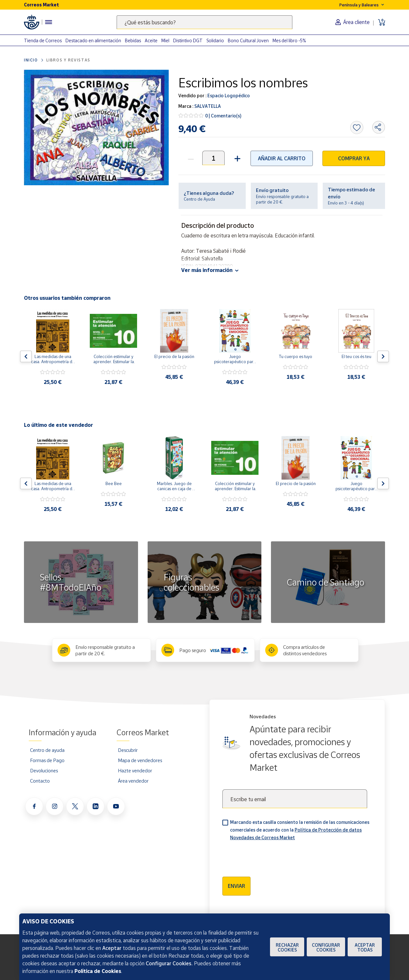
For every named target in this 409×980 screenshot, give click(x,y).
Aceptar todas (365, 947)
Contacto (40, 781)
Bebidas (133, 40)
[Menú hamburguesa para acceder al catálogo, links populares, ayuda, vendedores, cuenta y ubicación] (49, 22)
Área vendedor (133, 781)
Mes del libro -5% (289, 40)
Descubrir (128, 750)
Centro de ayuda (47, 750)
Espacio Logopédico (228, 96)
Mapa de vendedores (140, 760)
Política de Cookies (98, 971)
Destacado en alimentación (93, 40)
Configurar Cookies (326, 947)
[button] (237, 158)
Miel (165, 40)
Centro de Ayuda (199, 199)
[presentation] (271, 857)
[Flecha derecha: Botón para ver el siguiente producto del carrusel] (383, 356)
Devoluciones (44, 770)
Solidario (215, 40)
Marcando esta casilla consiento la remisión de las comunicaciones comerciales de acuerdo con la (300, 830)
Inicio (31, 60)
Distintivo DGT (188, 40)
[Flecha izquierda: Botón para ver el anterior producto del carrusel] (26, 356)
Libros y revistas (68, 60)
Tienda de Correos (43, 40)
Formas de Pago (47, 760)
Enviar (236, 886)
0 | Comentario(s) (223, 116)
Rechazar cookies (287, 947)
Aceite (151, 40)
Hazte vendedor (135, 770)
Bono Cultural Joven (248, 40)
